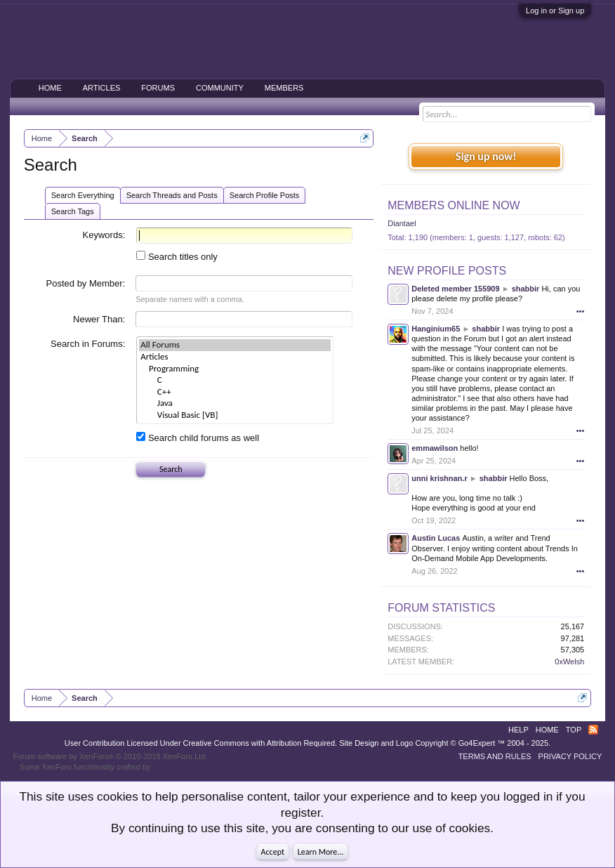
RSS (593, 730)
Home (50, 88)
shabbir (526, 289)
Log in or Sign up (555, 11)
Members (284, 88)
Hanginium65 (436, 329)
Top (574, 730)
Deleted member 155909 (455, 289)
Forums (158, 88)
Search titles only (177, 257)
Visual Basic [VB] (235, 415)
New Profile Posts (447, 271)
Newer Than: (99, 319)
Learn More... (321, 852)
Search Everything (83, 195)
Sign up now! (486, 156)
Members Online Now (454, 205)
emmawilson (435, 448)
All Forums (235, 345)
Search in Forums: (88, 344)
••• (581, 311)
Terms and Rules (495, 756)
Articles (235, 357)
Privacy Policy (570, 756)
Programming (235, 369)
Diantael (402, 223)
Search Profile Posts (265, 195)
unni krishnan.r (439, 478)
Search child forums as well (198, 438)
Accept (273, 852)
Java (235, 403)
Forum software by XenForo (111, 756)
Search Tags (73, 211)
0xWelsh (569, 662)
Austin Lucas (436, 538)
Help (518, 730)
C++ (235, 392)
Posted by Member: (86, 283)
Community (220, 88)
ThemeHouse (176, 767)
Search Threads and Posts (172, 195)
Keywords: (104, 235)
